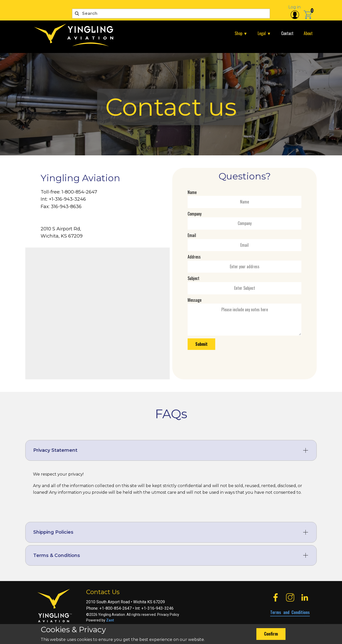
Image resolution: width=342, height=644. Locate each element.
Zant (110, 620)
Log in (294, 7)
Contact (287, 33)
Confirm (271, 634)
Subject (193, 278)
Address (194, 257)
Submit (201, 344)
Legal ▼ (264, 33)
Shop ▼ (241, 33)
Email (192, 235)
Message (195, 300)
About (308, 33)
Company (195, 214)
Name (192, 192)
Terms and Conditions (290, 612)
